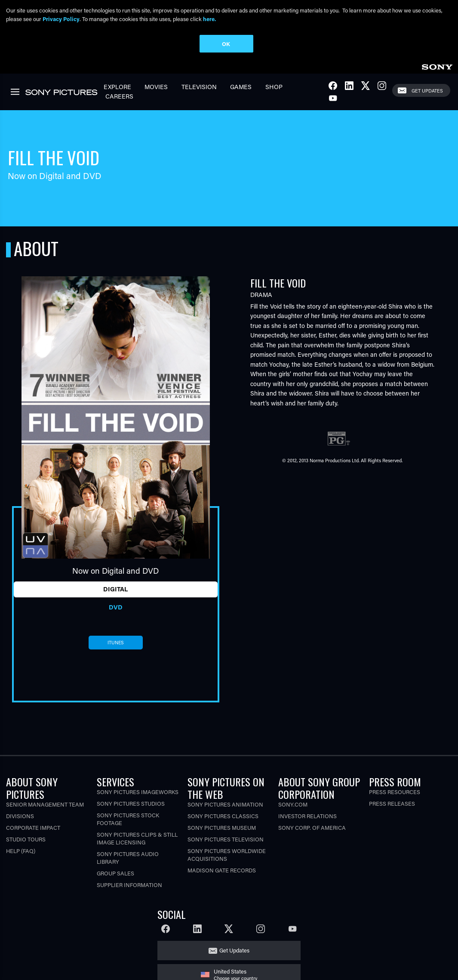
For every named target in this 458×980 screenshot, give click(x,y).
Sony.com (293, 804)
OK (226, 44)
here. (209, 19)
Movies (156, 86)
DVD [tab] (116, 607)
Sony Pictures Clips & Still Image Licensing (137, 838)
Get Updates (427, 90)
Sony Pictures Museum (222, 827)
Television (199, 86)
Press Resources (395, 792)
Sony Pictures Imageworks (138, 792)
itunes (116, 642)
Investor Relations (307, 816)
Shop (274, 86)
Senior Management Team (45, 804)
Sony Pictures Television (226, 839)
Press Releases (392, 803)
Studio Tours (26, 839)
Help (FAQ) (21, 851)
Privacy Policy (61, 19)
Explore (117, 86)
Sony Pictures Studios (131, 803)
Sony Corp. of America (312, 827)
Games (241, 86)
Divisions (20, 816)
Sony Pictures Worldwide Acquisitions (227, 855)
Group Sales (115, 873)
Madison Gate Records (222, 870)
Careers (119, 96)
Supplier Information (129, 885)
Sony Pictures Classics (223, 816)
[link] (437, 65)
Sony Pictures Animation (225, 804)
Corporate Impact (33, 827)
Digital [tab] (115, 589)
